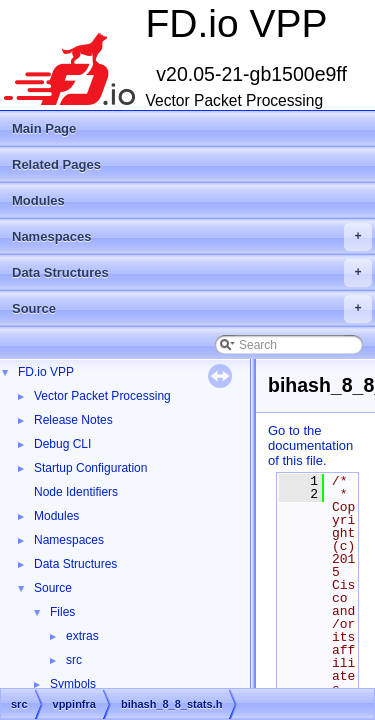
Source (192, 309)
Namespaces (192, 237)
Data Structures (192, 273)
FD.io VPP (46, 372)
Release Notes (73, 420)
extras (82, 636)
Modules (38, 200)
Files (62, 612)
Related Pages (56, 164)
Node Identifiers (76, 492)
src (74, 660)
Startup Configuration (90, 468)
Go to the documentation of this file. (310, 445)
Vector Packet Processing (102, 396)
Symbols (73, 684)
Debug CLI (62, 444)
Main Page (44, 128)
